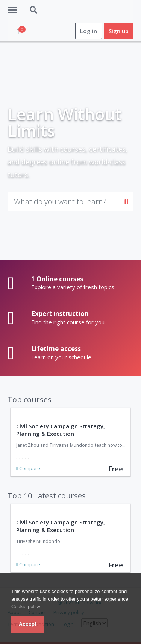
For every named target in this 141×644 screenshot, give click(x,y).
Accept (28, 624)
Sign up (119, 31)
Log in (89, 31)
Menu (15, 6)
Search (34, 10)
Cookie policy (26, 606)
